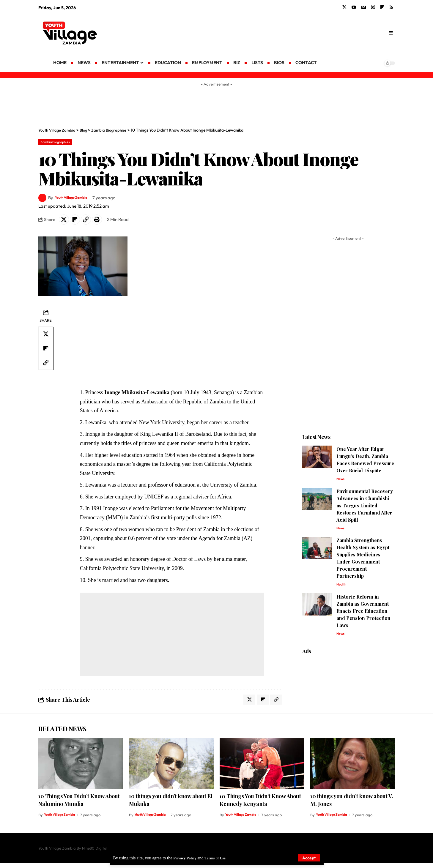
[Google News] (364, 7)
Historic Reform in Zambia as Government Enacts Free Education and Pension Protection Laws (363, 617)
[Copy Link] (90, 222)
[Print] (103, 222)
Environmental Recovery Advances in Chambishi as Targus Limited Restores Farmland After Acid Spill (365, 509)
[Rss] (391, 7)
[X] (344, 7)
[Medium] (373, 7)
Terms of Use (220, 858)
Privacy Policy (186, 858)
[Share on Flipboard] (78, 222)
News (341, 482)
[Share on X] (65, 222)
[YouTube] (354, 7)
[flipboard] (382, 7)
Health (342, 590)
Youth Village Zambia (77, 199)
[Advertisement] (264, 33)
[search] (391, 33)
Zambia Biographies (59, 143)
